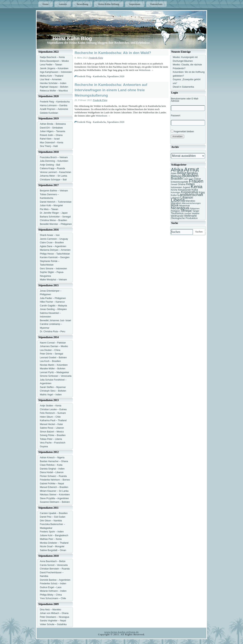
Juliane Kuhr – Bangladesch (54, 535)
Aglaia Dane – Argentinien (53, 246)
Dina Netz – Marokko (50, 610)
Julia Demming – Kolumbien (54, 161)
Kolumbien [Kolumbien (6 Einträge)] (176, 192)
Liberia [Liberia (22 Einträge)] (178, 200)
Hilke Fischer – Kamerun (52, 302)
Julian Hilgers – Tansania (52, 131)
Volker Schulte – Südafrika (53, 624)
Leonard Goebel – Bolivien (53, 358)
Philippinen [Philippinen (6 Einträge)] (195, 209)
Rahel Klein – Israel (50, 139)
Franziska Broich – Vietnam (54, 157)
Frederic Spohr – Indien (52, 532)
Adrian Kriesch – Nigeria (52, 458)
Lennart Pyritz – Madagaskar (54, 372)
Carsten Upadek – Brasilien (54, 513)
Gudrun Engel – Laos (51, 587)
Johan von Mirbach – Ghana (54, 613)
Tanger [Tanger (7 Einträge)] (196, 211)
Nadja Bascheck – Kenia (52, 57)
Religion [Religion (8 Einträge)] (175, 211)
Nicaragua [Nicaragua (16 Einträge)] (180, 208)
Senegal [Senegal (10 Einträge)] (186, 211)
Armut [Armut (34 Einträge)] (191, 169)
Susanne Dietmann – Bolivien (55, 502)
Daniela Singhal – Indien (52, 469)
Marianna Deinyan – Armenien (55, 250)
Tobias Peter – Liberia (51, 439)
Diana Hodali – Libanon (52, 472)
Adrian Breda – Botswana (53, 124)
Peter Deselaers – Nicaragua (54, 617)
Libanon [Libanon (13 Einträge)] (187, 197)
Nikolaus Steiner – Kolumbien (55, 495)
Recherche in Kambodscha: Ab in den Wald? (113, 53)
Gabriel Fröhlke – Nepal (52, 484)
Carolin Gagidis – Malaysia (53, 306)
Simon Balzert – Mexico (52, 432)
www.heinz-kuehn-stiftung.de (121, 632)
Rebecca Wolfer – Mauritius (54, 91)
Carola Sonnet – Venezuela (54, 565)
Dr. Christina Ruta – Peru (52, 332)
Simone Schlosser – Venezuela (56, 376)
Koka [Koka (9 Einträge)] (195, 190)
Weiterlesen (146, 70)
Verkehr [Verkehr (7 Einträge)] (195, 213)
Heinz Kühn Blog (72, 38)
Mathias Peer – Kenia (51, 539)
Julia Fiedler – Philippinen (53, 298)
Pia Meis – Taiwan (49, 209)
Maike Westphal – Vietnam (53, 280)
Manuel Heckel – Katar (51, 424)
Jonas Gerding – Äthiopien (53, 309)
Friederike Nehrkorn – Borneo (55, 480)
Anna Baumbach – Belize (53, 561)
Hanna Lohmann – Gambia (54, 105)
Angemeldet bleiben (182, 131)
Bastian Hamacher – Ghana (54, 461)
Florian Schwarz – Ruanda (53, 476)
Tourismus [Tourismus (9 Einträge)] (177, 213)
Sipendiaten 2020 (116, 76)
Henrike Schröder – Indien (53, 83)
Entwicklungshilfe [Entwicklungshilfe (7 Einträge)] (180, 182)
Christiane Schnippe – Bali (53, 180)
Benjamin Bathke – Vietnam (54, 191)
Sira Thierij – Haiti (49, 146)
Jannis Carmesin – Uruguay (54, 239)
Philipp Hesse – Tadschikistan (55, 254)
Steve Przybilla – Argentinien (54, 498)
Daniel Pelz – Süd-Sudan (53, 517)
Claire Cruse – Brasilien (52, 243)
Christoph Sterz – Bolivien (53, 391)
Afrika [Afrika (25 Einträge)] (177, 170)
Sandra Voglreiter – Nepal (53, 621)
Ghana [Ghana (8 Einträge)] (182, 184)
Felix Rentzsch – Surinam (53, 413)
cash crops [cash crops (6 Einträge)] (189, 179)
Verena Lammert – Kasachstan (56, 172)
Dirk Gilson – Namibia (51, 521)
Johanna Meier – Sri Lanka (53, 176)
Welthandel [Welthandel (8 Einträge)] (177, 216)
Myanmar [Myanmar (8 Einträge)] (185, 206)
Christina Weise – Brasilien (53, 220)
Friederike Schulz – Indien (53, 584)
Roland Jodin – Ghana (51, 135)
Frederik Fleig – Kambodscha (55, 102)
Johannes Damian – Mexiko (54, 346)
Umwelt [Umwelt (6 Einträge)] (188, 213)
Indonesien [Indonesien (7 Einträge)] (176, 187)
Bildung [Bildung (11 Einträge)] (176, 176)
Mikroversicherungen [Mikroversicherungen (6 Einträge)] (191, 203)
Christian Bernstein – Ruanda (55, 569)
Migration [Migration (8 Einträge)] (176, 203)
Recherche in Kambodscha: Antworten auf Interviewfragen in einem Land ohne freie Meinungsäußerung (111, 90)
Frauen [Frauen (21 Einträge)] (196, 181)
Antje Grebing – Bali (50, 165)
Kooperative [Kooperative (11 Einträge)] (190, 192)
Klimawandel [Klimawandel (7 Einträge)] (184, 190)
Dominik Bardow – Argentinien (55, 580)
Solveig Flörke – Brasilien (53, 435)
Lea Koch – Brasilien (50, 361)
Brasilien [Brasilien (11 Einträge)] (177, 179)
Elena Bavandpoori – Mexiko (54, 61)
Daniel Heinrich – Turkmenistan (56, 202)
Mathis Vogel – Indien (51, 395)
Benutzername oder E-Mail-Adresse (185, 100)
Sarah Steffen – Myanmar (53, 387)
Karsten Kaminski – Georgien (55, 257)
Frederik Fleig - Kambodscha (91, 76)
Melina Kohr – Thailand (52, 76)
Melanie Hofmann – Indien (53, 591)
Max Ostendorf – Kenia (52, 143)
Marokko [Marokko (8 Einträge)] (190, 201)
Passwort (176, 116)
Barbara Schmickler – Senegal (55, 217)
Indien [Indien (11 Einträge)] (190, 184)
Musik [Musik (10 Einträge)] (175, 205)
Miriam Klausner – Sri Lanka (54, 491)
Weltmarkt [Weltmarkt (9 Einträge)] (190, 216)
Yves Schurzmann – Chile (53, 598)
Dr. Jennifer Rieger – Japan (54, 213)
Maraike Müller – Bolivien (53, 369)
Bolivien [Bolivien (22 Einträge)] (190, 176)
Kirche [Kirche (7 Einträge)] (174, 190)
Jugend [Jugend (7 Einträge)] (186, 187)
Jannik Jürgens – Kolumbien (54, 68)
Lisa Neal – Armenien (51, 79)
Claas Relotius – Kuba (51, 465)
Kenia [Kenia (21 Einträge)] (197, 187)
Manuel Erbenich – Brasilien (54, 487)
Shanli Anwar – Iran (50, 235)
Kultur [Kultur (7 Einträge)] (174, 195)
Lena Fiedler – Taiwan (51, 65)
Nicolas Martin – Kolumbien (54, 365)
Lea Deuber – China (50, 350)
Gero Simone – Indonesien (53, 269)
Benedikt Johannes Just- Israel (55, 320)
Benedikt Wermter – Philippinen (56, 224)
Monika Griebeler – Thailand (54, 543)
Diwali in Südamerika (183, 87)
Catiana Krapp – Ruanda (52, 168)
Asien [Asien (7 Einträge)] (174, 173)
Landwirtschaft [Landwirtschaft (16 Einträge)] (190, 195)
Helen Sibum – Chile (50, 417)
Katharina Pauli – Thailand (53, 420)
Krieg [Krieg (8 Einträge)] (202, 192)
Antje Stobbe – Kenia (51, 406)
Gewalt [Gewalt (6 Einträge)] (174, 184)
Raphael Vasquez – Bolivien (54, 87)
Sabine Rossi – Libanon (52, 428)
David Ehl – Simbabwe (51, 128)
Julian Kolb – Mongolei (51, 205)
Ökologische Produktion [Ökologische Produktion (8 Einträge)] (184, 218)
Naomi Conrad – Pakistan (53, 343)
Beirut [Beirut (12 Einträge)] (181, 173)
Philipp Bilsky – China (51, 595)
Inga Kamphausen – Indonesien (56, 72)
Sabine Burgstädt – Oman (53, 550)
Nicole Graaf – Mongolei (52, 546)
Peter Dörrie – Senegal (51, 354)
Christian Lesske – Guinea (53, 409)
